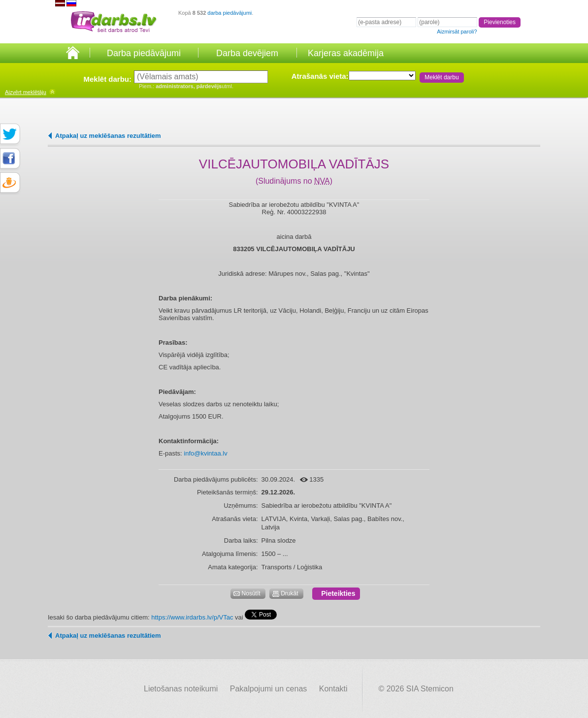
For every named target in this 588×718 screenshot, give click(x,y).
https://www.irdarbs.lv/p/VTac (192, 617)
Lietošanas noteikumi (181, 689)
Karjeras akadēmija (346, 53)
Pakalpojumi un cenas (269, 689)
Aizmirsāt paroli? (457, 32)
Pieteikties (338, 593)
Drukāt (289, 593)
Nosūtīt (251, 593)
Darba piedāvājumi (144, 53)
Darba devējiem (247, 53)
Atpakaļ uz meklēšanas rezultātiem (108, 136)
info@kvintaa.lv (205, 453)
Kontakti (333, 689)
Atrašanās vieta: (320, 76)
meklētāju (26, 92)
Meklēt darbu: (107, 79)
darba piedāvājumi (229, 13)
